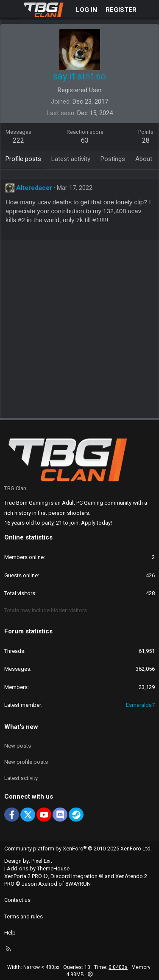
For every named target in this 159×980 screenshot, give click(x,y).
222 (18, 140)
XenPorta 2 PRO (23, 876)
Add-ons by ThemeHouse (38, 868)
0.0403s (118, 967)
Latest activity (21, 778)
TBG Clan (15, 488)
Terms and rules (24, 916)
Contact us (17, 900)
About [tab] (144, 159)
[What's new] (149, 10)
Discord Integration (74, 876)
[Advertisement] (79, 332)
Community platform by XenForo (78, 849)
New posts (18, 746)
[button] (90, 974)
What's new (21, 727)
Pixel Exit (42, 861)
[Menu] (11, 10)
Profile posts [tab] (23, 159)
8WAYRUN (78, 884)
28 (146, 140)
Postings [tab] (113, 159)
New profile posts (26, 762)
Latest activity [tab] (71, 159)
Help (10, 933)
